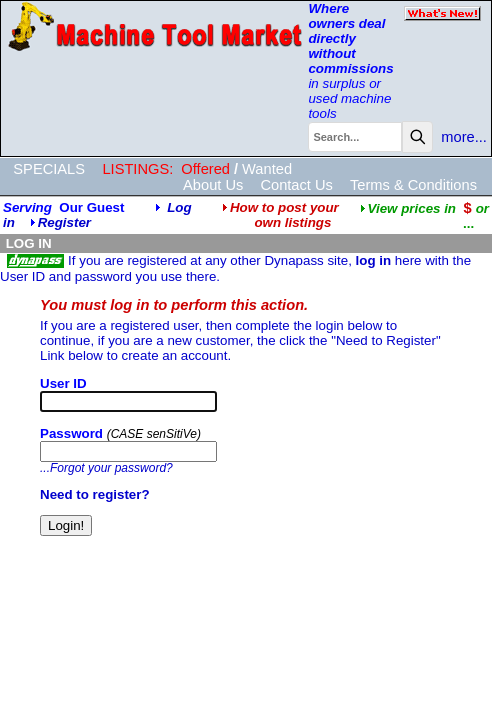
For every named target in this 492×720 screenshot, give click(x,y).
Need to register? (95, 494)
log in (374, 260)
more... (464, 137)
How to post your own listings (280, 215)
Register (64, 222)
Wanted (267, 169)
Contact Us (296, 185)
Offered (205, 169)
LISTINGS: (137, 169)
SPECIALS (49, 169)
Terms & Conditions (413, 185)
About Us (213, 185)
